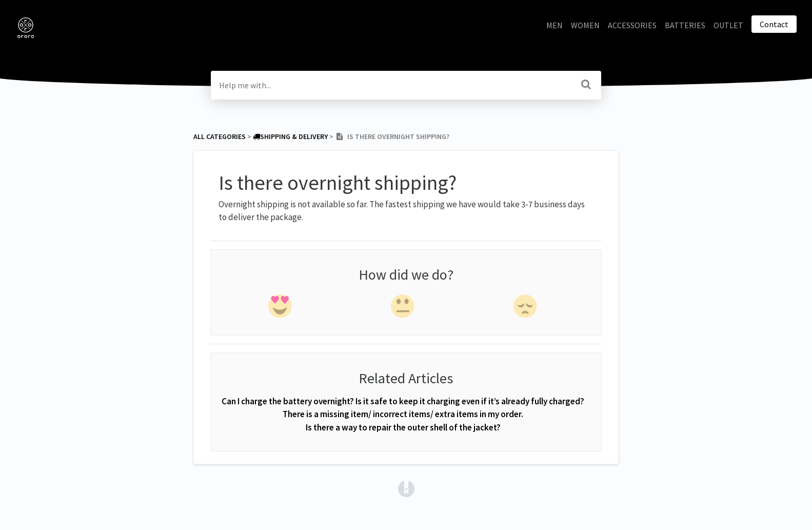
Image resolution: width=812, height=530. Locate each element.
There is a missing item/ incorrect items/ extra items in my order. (403, 414)
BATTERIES (685, 25)
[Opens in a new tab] (406, 488)
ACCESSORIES (632, 25)
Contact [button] (774, 24)
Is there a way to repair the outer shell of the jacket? (403, 427)
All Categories (220, 136)
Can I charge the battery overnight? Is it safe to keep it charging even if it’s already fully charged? (403, 401)
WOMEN (585, 25)
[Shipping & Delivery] (290, 136)
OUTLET (728, 25)
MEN (554, 25)
